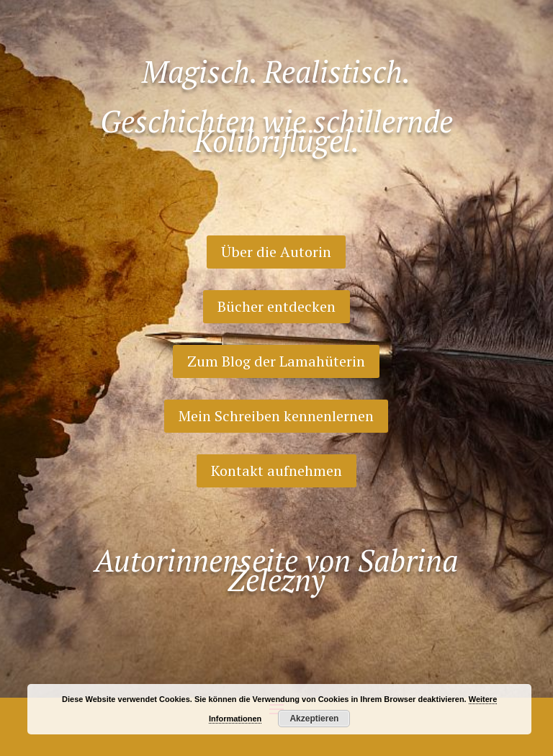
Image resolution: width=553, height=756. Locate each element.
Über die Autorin (276, 252)
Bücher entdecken (276, 306)
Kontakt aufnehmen (276, 471)
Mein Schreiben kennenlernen (276, 416)
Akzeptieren (314, 719)
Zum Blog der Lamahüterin (276, 361)
